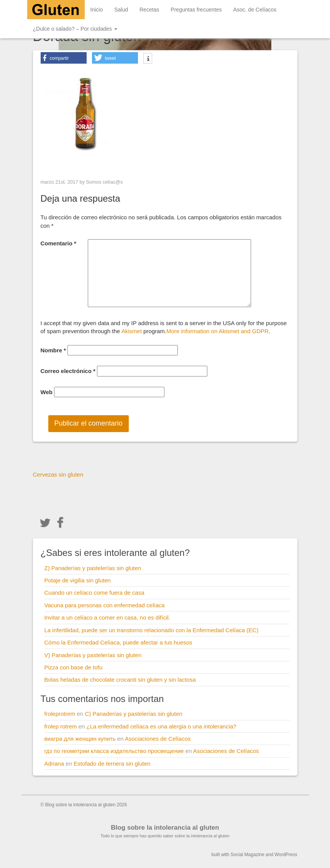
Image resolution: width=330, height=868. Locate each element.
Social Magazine (248, 855)
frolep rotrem (61, 726)
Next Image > (271, 166)
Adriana (54, 764)
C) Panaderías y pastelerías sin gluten (133, 714)
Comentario (58, 243)
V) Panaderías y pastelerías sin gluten (93, 655)
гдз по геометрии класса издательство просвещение (114, 751)
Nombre (53, 350)
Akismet (131, 331)
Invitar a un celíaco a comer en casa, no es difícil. (108, 617)
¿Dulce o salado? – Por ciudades (75, 29)
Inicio (97, 10)
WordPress (286, 855)
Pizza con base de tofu (74, 667)
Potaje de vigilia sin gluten (78, 580)
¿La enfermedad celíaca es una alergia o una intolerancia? (162, 726)
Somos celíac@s (105, 182)
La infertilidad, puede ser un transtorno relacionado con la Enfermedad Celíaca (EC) (152, 630)
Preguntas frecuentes (196, 10)
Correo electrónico (68, 371)
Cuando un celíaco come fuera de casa (94, 593)
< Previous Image (65, 166)
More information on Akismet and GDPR (218, 331)
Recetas (149, 10)
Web (47, 392)
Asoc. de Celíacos (255, 10)
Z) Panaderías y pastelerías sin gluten (93, 568)
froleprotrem (60, 714)
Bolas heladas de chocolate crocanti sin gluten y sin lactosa (120, 680)
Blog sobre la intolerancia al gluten (165, 828)
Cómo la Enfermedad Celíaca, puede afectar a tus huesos (118, 642)
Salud (121, 10)
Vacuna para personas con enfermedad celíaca (105, 605)
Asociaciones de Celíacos (158, 739)
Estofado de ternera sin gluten (112, 764)
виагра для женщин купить (80, 739)
